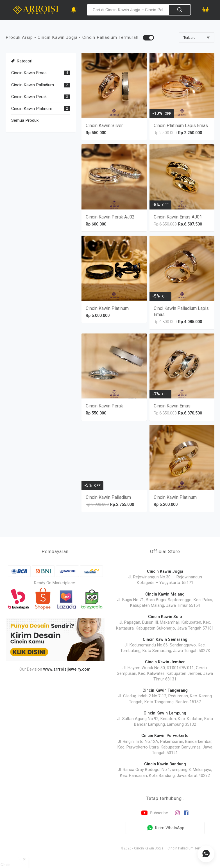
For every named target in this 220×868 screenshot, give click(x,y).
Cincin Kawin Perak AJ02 (110, 217)
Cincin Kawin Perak (29, 97)
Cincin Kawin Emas (29, 73)
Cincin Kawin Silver (104, 126)
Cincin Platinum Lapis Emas (181, 126)
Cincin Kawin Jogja (165, 571)
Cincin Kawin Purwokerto (165, 736)
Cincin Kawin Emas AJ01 (178, 217)
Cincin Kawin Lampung (165, 713)
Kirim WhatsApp (165, 828)
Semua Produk (25, 120)
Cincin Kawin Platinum (32, 109)
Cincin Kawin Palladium (33, 85)
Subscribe (154, 813)
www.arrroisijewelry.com (67, 669)
